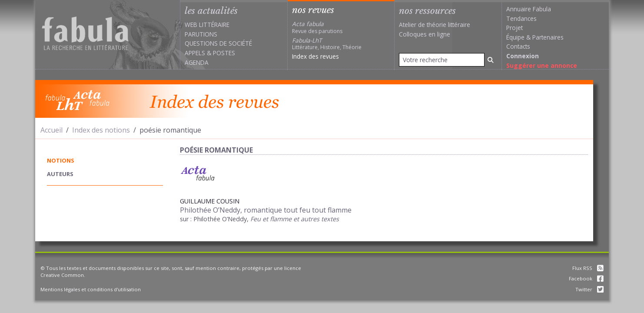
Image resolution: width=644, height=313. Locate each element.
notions (61, 160)
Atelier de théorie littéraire (435, 25)
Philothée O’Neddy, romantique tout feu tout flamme (266, 210)
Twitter (589, 289)
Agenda (197, 62)
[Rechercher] (491, 60)
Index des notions (101, 130)
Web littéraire (207, 25)
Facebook (586, 278)
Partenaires (548, 37)
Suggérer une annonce (542, 65)
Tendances (521, 18)
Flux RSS (588, 268)
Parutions (201, 34)
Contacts (518, 46)
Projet (515, 28)
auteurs (60, 174)
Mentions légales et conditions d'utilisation (91, 289)
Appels (195, 53)
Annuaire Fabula (529, 9)
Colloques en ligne (425, 34)
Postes (224, 53)
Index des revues (315, 56)
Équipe (515, 37)
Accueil (51, 130)
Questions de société (218, 43)
